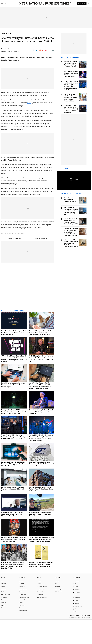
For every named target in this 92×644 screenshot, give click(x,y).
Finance (21, 616)
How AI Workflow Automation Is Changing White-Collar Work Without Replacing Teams (71, 211)
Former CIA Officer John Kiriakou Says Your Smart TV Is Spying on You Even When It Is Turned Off (14, 488)
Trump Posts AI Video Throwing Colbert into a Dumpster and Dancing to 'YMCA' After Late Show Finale (13, 461)
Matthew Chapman (8, 49)
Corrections (40, 619)
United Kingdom (59, 613)
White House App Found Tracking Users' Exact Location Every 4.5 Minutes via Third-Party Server (12, 538)
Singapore (57, 611)
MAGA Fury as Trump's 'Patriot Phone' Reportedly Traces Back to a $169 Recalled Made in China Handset (41, 589)
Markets (3, 611)
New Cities (22, 630)
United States (58, 616)
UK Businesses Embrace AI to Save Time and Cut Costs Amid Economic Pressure (13, 513)
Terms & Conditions (42, 611)
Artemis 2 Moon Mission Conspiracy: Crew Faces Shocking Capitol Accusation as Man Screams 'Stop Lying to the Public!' (71, 86)
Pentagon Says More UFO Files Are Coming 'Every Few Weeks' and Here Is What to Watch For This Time (14, 436)
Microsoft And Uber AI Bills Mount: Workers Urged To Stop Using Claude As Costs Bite (41, 513)
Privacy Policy (40, 613)
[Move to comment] (53, 50)
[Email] (49, 50)
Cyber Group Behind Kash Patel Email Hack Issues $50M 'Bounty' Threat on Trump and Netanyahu (14, 564)
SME (2, 616)
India (56, 608)
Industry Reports (23, 635)
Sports (3, 630)
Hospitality (22, 608)
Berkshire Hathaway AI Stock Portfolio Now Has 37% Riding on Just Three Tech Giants (41, 436)
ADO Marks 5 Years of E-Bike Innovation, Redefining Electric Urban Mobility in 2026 (71, 221)
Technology (4, 621)
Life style (3, 627)
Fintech (21, 632)
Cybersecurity (22, 619)
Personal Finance (6, 619)
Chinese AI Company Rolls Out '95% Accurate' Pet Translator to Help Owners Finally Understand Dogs (41, 357)
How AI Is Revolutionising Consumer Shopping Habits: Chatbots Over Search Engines (13, 409)
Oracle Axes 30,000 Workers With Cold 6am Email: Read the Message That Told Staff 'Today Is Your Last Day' (41, 564)
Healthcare (22, 611)
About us (39, 605)
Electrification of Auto (24, 613)
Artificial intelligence (24, 621)
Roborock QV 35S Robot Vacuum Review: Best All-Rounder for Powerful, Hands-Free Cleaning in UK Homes (71, 232)
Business (4, 613)
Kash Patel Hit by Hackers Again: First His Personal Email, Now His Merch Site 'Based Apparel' (14, 357)
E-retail (21, 605)
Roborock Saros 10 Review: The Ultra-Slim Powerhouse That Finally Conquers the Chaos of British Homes (71, 243)
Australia (57, 605)
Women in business (24, 624)
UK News (4, 608)
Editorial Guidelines (41, 263)
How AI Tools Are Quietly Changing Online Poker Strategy (70, 199)
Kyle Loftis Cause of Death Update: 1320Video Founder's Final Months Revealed (40, 538)
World (3, 605)
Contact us (40, 608)
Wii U (29, 127)
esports (21, 627)
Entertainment (5, 624)
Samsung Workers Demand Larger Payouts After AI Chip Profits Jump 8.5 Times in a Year (41, 488)
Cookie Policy (40, 616)
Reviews (3, 632)
